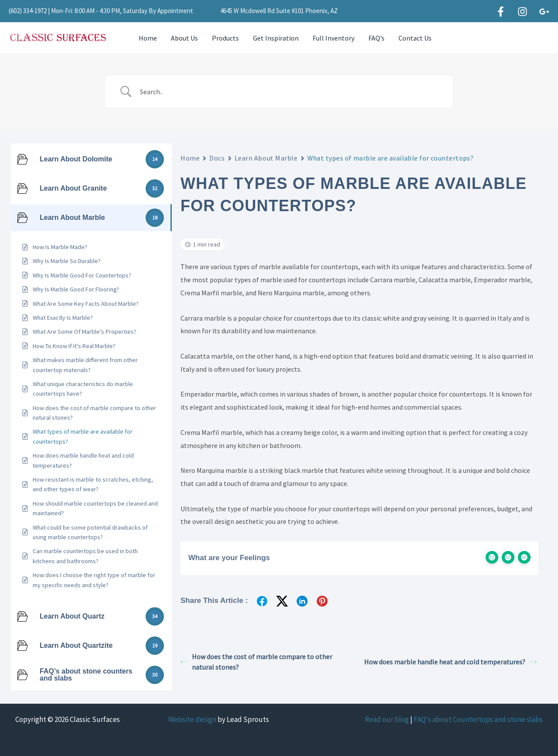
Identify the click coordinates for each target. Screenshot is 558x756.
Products (225, 38)
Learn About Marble (266, 158)
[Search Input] (290, 92)
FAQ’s (376, 38)
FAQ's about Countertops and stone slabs (478, 719)
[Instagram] (522, 12)
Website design (192, 719)
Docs (217, 158)
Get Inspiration (276, 38)
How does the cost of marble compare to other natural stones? (256, 662)
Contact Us (415, 38)
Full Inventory (333, 38)
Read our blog (387, 719)
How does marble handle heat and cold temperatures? (450, 662)
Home (148, 38)
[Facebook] (501, 12)
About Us (184, 38)
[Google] (544, 12)
